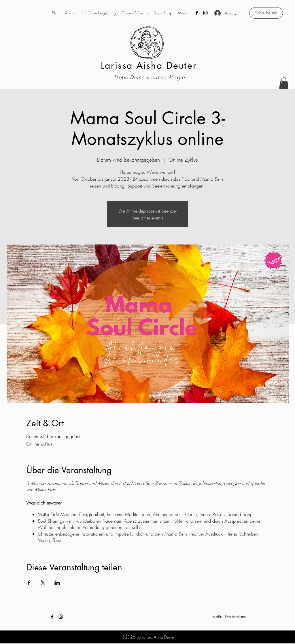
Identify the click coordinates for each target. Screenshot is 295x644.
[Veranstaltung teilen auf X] (43, 583)
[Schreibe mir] (266, 13)
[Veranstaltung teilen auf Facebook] (29, 583)
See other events (148, 218)
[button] (284, 83)
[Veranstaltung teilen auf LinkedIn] (57, 583)
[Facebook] (197, 13)
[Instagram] (205, 13)
